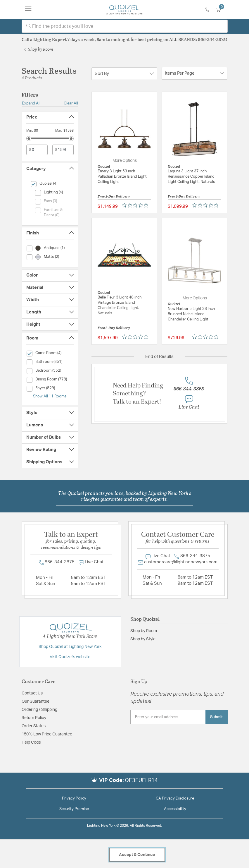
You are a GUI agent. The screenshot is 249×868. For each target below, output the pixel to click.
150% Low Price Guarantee (47, 734)
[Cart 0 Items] (222, 10)
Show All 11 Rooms (50, 396)
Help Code (31, 742)
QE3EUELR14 (141, 780)
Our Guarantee (36, 701)
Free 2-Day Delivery (114, 196)
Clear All (71, 103)
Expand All (31, 103)
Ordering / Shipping (39, 710)
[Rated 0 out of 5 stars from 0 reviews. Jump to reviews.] (137, 205)
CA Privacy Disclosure (175, 798)
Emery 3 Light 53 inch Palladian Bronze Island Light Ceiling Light (122, 177)
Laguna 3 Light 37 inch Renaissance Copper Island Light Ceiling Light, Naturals (191, 177)
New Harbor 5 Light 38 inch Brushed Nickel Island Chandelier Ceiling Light (191, 314)
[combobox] (125, 26)
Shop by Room (39, 49)
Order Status (34, 726)
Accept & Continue (137, 855)
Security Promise (74, 809)
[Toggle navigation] (28, 9)
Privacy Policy (74, 798)
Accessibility (175, 809)
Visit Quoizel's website (70, 657)
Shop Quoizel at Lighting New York (70, 647)
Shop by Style (143, 639)
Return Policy (34, 718)
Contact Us (32, 693)
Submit (216, 717)
